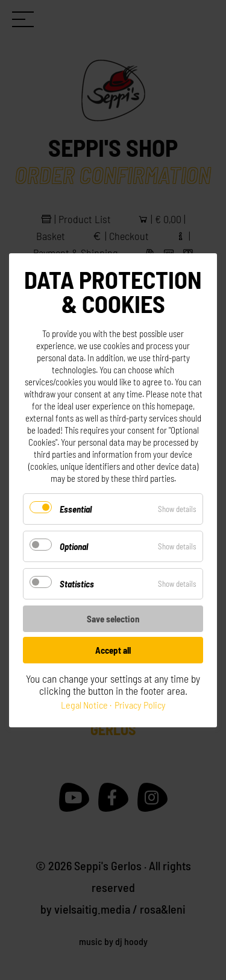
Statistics (77, 584)
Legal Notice (84, 705)
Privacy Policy (140, 705)
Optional (74, 546)
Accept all (113, 650)
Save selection (113, 619)
